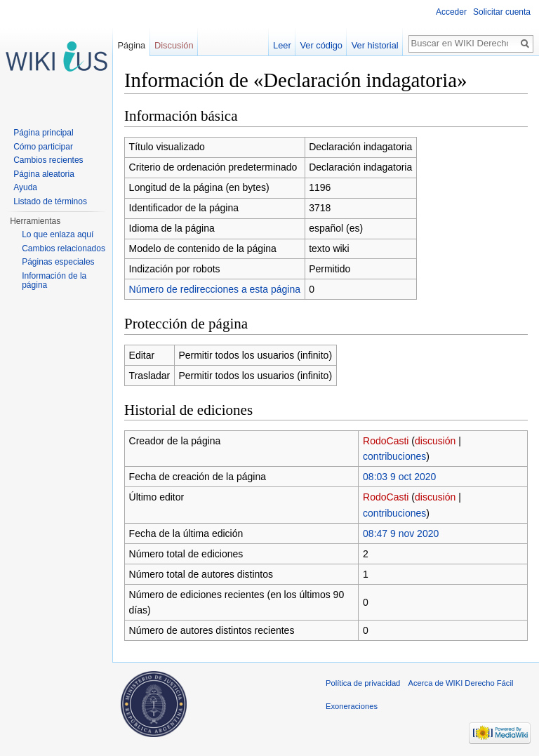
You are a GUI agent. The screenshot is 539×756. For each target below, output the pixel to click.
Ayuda (25, 187)
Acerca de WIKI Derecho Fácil (461, 683)
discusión (435, 441)
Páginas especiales (58, 262)
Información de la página (54, 281)
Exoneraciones (352, 706)
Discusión (174, 45)
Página (131, 45)
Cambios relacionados (64, 248)
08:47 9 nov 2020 (401, 533)
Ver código (321, 45)
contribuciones (394, 456)
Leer (282, 45)
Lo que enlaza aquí (58, 234)
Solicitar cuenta (502, 12)
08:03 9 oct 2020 (399, 477)
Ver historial (375, 45)
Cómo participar (43, 147)
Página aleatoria (44, 174)
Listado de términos (50, 201)
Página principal (43, 133)
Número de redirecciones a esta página (215, 289)
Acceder (451, 12)
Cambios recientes (48, 160)
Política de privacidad (363, 683)
